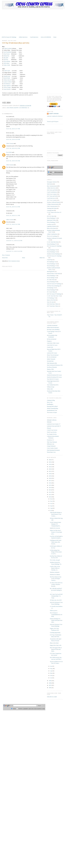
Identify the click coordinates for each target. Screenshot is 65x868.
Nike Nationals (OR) (52, 363)
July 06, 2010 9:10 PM (13, 207)
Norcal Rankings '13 (52, 252)
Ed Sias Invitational (52, 339)
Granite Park (50, 347)
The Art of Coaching (52, 236)
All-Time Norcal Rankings (53, 286)
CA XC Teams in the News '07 (54, 212)
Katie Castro (7, 71)
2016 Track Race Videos (53, 304)
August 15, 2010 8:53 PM (14, 241)
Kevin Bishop (7, 61)
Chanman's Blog (51, 400)
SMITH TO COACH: (55, 528)
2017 (50, 481)
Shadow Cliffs (50, 369)
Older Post (42, 258)
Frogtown (49, 341)
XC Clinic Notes (51, 280)
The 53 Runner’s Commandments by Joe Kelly (56, 615)
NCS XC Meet (50, 216)
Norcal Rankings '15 (52, 276)
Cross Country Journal (52, 448)
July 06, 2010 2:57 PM (13, 129)
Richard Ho (6, 56)
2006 (50, 688)
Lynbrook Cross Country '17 (54, 424)
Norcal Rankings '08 (52, 290)
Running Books (51, 272)
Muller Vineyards (51, 359)
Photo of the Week (51, 228)
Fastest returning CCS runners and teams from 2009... (56, 620)
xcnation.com (50, 224)
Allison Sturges (7, 87)
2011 (50, 495)
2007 (50, 685)
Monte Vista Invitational (53, 355)
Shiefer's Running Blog (52, 408)
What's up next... (54, 611)
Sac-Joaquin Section (52, 434)
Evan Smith (9, 152)
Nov (51, 501)
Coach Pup (50, 260)
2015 (50, 485)
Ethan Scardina (8, 48)
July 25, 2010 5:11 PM (13, 215)
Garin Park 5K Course (52, 345)
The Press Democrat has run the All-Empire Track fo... (56, 579)
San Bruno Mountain (52, 367)
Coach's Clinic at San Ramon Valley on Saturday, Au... (55, 568)
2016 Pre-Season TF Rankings (54, 284)
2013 (50, 490)
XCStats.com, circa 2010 (56, 600)
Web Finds (50, 184)
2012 (50, 492)
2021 (50, 471)
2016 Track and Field (52, 190)
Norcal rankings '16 (52, 278)
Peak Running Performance (53, 450)
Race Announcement (52, 186)
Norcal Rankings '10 (52, 250)
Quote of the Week (51, 300)
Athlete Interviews (23, 37)
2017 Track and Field (52, 196)
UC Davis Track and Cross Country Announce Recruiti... (56, 584)
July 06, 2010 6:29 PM (13, 139)
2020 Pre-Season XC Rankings (9, 37)
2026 (50, 460)
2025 (50, 462)
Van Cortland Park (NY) (53, 385)
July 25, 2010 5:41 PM (13, 224)
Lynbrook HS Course (52, 353)
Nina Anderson (7, 86)
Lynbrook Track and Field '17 (54, 426)
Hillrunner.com (51, 444)
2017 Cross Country (52, 200)
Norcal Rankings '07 (52, 244)
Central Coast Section (52, 430)
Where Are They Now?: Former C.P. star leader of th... (56, 532)
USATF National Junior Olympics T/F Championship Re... (56, 524)
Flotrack (49, 428)
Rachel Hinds (7, 78)
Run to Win (50, 402)
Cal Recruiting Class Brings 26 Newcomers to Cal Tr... (56, 552)
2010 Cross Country (13, 108)
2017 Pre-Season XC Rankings (54, 246)
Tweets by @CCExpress (53, 121)
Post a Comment (6, 255)
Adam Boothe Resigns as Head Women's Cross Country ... (56, 514)
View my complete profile (55, 116)
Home (55, 37)
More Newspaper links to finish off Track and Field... (56, 649)
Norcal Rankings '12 (52, 222)
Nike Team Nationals (52, 442)
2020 (50, 474)
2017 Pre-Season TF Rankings (54, 294)
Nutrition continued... (55, 572)
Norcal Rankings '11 (52, 218)
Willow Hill (50, 389)
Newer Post (5, 258)
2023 (50, 467)
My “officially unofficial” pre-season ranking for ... (56, 590)
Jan (51, 678)
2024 (50, 464)
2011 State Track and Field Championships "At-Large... (56, 596)
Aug (51, 508)
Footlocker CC (50, 440)
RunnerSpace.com (51, 452)
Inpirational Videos (51, 220)
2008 (50, 683)
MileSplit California (52, 420)
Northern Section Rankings (53, 254)
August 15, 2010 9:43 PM (14, 251)
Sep (51, 506)
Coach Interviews (34, 37)
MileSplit (49, 422)
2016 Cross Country (52, 194)
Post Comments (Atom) (14, 261)
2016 (50, 483)
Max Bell (6, 58)
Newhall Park (50, 361)
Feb (51, 675)
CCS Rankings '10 (24, 108)
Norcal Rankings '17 (52, 266)
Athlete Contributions (52, 234)
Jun (51, 666)
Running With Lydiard (52, 406)
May (51, 669)
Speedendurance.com (52, 410)
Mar (51, 673)
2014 (50, 488)
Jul (51, 510)
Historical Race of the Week (54, 274)
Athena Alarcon (7, 80)
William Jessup (51, 387)
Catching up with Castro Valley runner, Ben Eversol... (56, 542)
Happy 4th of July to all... (56, 645)
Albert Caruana (10, 143)
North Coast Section (52, 432)
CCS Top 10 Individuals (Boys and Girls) (16, 43)
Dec (51, 499)
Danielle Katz (7, 76)
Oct (51, 504)
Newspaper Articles (52, 182)
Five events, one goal (55, 560)
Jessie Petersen (7, 89)
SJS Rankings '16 (51, 288)
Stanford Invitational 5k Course (54, 377)
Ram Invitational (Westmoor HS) (55, 365)
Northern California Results (53, 202)
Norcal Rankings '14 (52, 264)
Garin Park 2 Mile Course (53, 343)
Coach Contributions (52, 192)
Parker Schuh (7, 65)
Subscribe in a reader (52, 697)
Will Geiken (6, 63)
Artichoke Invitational (52, 325)
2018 (50, 478)
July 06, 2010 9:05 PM (13, 161)
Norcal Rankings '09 (52, 282)
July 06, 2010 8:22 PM (13, 148)
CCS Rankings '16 (51, 298)
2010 (50, 497)
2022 (50, 469)
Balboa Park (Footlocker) (53, 327)
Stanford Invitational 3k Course (54, 375)
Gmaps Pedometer (51, 446)
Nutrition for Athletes (55, 575)
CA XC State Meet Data (53, 242)
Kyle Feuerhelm (7, 52)
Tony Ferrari (7, 54)
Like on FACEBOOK (46, 37)
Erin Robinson (7, 84)
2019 (50, 476)
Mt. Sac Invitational (52, 357)
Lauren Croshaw (8, 82)
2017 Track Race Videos (53, 306)
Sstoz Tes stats (50, 302)
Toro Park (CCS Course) (53, 379)
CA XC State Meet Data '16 (53, 296)
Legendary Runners (52, 226)
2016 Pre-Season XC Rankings (54, 256)
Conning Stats (50, 210)
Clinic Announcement (52, 206)
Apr (51, 671)
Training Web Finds (52, 208)
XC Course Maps (51, 292)
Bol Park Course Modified (53, 330)
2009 (50, 681)
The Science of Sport (52, 412)
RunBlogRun (50, 404)
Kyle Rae (6, 59)
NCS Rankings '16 (51, 262)
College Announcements (53, 204)
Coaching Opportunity (55, 633)
